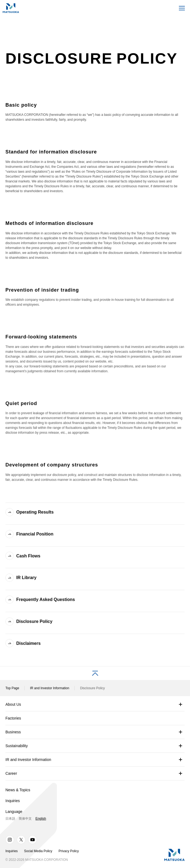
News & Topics (18, 792)
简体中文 (25, 820)
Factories (13, 720)
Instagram (10, 841)
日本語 (10, 820)
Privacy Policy (69, 853)
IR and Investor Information (50, 690)
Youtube (33, 841)
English (41, 820)
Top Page (12, 690)
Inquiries (13, 803)
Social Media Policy (38, 853)
